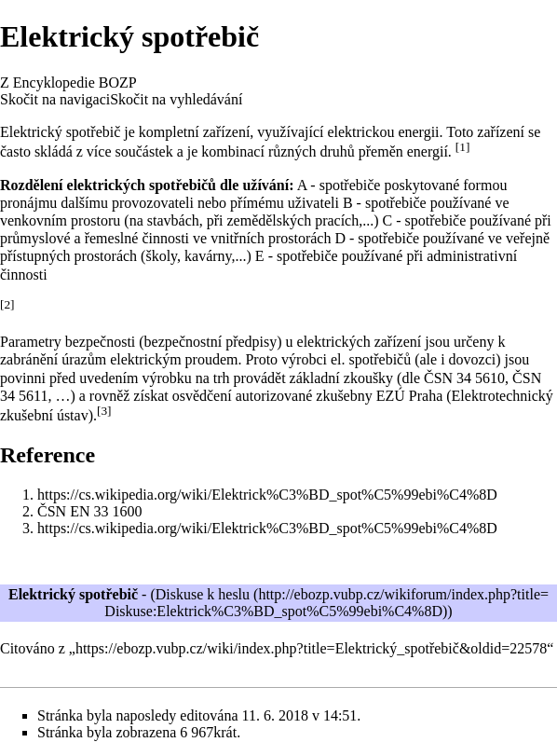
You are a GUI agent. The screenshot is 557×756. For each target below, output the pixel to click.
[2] (7, 304)
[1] (463, 147)
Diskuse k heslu (203, 594)
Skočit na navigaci (55, 99)
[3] (104, 411)
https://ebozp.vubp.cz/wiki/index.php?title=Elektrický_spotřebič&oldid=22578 (311, 648)
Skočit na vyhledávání (176, 99)
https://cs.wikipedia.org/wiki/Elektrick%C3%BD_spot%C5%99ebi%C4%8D (267, 495)
